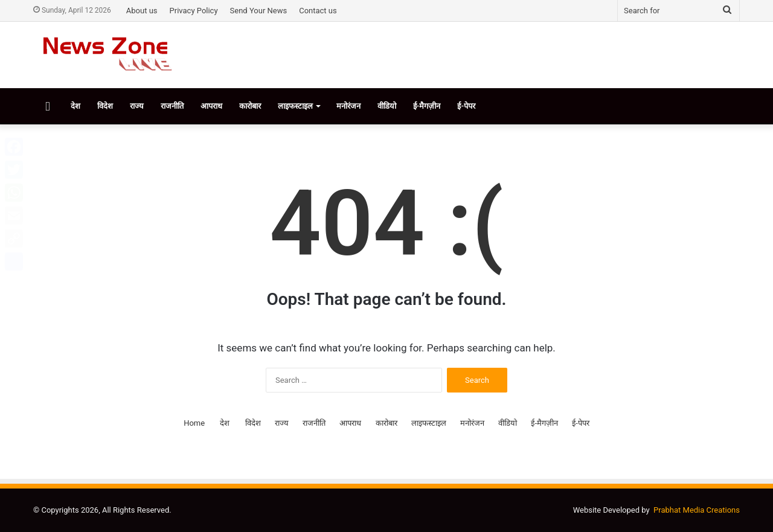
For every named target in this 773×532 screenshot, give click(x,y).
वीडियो (387, 106)
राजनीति (172, 106)
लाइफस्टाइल (295, 106)
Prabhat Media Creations (697, 510)
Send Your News (259, 11)
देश (75, 106)
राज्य (137, 106)
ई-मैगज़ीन (427, 106)
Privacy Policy (194, 11)
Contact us (318, 11)
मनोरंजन (348, 106)
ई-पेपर (466, 106)
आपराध (211, 106)
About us (142, 11)
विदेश (105, 106)
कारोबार (250, 106)
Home (194, 423)
